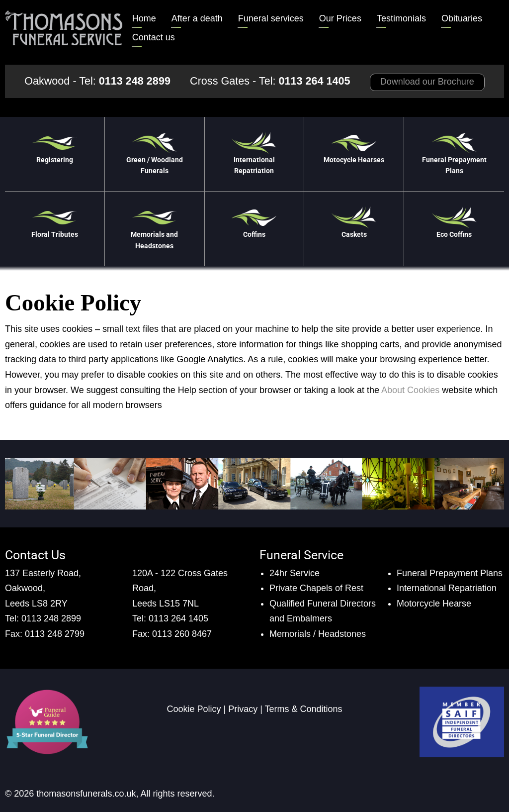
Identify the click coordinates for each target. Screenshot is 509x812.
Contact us (154, 37)
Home (144, 18)
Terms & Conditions (304, 709)
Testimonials (401, 18)
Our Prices (340, 18)
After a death (197, 18)
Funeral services (271, 18)
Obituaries (462, 18)
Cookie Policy (194, 709)
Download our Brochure (427, 82)
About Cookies (410, 390)
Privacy (243, 709)
